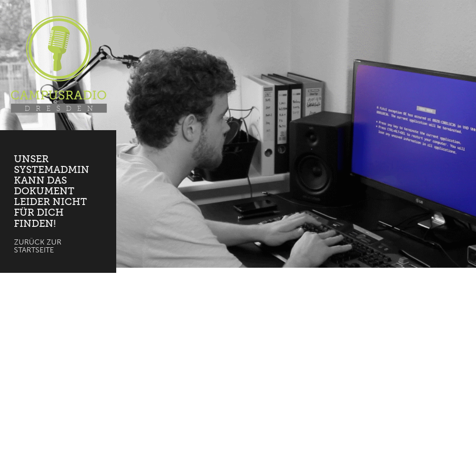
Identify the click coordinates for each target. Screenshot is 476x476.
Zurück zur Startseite (38, 246)
